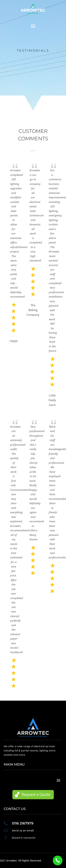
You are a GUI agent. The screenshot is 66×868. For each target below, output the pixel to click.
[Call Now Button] (58, 860)
